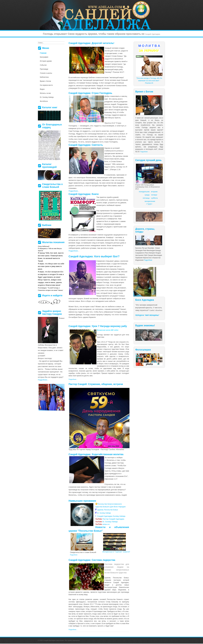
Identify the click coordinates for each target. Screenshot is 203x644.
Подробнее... (74, 191)
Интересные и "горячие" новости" (116, 552)
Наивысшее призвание (82, 501)
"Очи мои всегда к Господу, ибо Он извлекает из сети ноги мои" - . (149, 81)
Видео (42, 89)
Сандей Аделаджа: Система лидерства (92, 560)
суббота (154, 198)
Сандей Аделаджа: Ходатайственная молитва (96, 454)
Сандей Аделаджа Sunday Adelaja (110, 516)
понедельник (144, 192)
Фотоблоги (44, 101)
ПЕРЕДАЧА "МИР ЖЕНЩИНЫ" (147, 315)
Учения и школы (46, 73)
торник (155, 192)
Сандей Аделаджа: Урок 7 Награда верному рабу (98, 326)
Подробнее (144, 152)
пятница (146, 198)
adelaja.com (103, 524)
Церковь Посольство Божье (108, 510)
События (43, 65)
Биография (44, 57)
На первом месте (46, 85)
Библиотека (44, 77)
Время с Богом (45, 81)
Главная (43, 53)
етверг (155, 195)
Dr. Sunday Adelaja (104, 513)
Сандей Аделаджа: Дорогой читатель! (91, 43)
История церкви (46, 61)
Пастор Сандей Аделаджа (110, 519)
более (106, 609)
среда (147, 195)
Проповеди (44, 69)
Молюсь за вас (45, 93)
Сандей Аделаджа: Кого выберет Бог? (94, 256)
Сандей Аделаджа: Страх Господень (90, 93)
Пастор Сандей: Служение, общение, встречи (96, 384)
